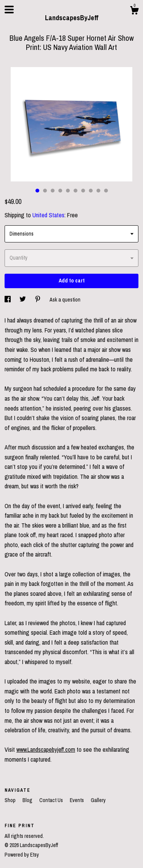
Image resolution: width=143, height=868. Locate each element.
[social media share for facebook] (8, 300)
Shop (11, 800)
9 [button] (98, 191)
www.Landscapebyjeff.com (46, 749)
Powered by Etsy (22, 855)
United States (48, 215)
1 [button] (37, 191)
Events (77, 800)
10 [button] (106, 191)
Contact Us (52, 800)
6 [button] (76, 191)
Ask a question (65, 300)
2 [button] (45, 191)
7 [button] (83, 191)
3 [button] (53, 191)
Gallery (98, 800)
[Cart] (134, 11)
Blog (28, 800)
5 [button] (68, 191)
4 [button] (60, 191)
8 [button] (91, 191)
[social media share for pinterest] (38, 300)
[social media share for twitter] (23, 300)
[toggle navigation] (9, 10)
